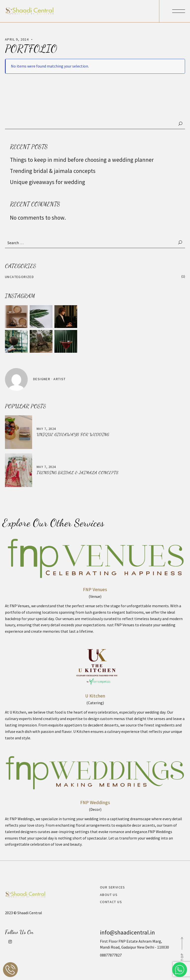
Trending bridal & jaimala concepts (53, 171)
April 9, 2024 (17, 39)
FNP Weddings (95, 802)
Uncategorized (19, 277)
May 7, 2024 (46, 429)
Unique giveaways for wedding (47, 182)
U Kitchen (95, 696)
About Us (109, 895)
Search (180, 124)
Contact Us (111, 902)
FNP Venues (95, 589)
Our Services (113, 887)
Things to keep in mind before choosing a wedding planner (82, 160)
